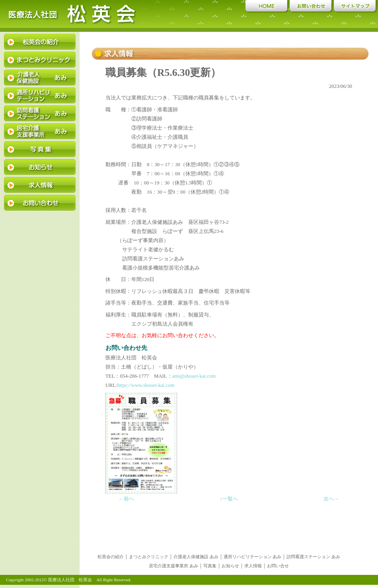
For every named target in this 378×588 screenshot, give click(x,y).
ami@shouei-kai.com (194, 376)
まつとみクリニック (149, 557)
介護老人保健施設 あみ (196, 557)
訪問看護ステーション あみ (313, 557)
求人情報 (253, 566)
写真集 (210, 566)
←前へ (126, 499)
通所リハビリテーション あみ (253, 557)
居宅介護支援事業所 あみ (173, 566)
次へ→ (331, 499)
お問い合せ (278, 566)
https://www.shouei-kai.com (146, 385)
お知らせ (230, 566)
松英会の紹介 (111, 557)
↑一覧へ (229, 499)
